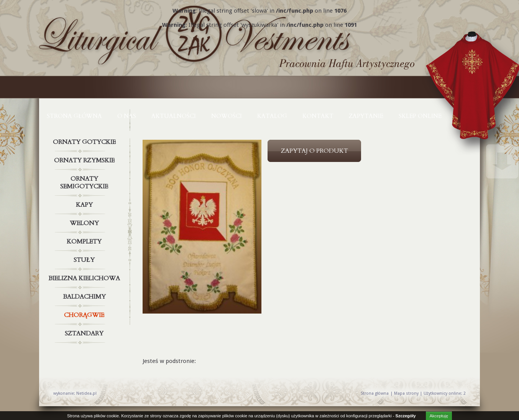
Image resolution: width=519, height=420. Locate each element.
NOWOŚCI (227, 116)
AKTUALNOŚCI (174, 116)
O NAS (127, 116)
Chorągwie (85, 315)
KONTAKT (318, 116)
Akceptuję (439, 416)
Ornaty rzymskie (85, 160)
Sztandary (85, 333)
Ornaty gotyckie (85, 142)
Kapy (85, 205)
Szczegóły (406, 416)
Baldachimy (85, 297)
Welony (85, 223)
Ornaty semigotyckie (85, 181)
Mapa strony (406, 393)
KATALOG (272, 116)
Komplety (85, 242)
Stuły (85, 260)
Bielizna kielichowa (85, 278)
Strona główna (74, 116)
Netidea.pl (86, 393)
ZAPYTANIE (366, 116)
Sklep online (420, 116)
